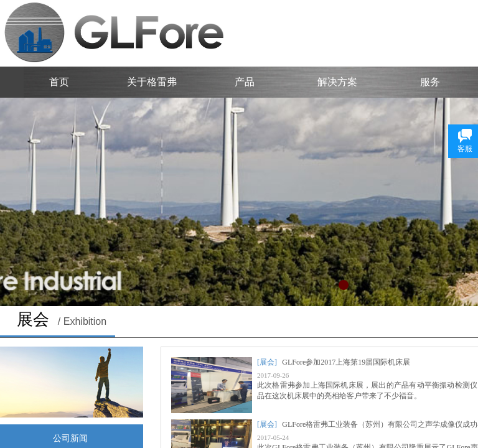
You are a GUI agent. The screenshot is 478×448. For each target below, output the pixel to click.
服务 (430, 82)
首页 (59, 82)
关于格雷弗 (152, 82)
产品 (245, 82)
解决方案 (337, 82)
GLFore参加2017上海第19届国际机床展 (346, 362)
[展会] (267, 362)
